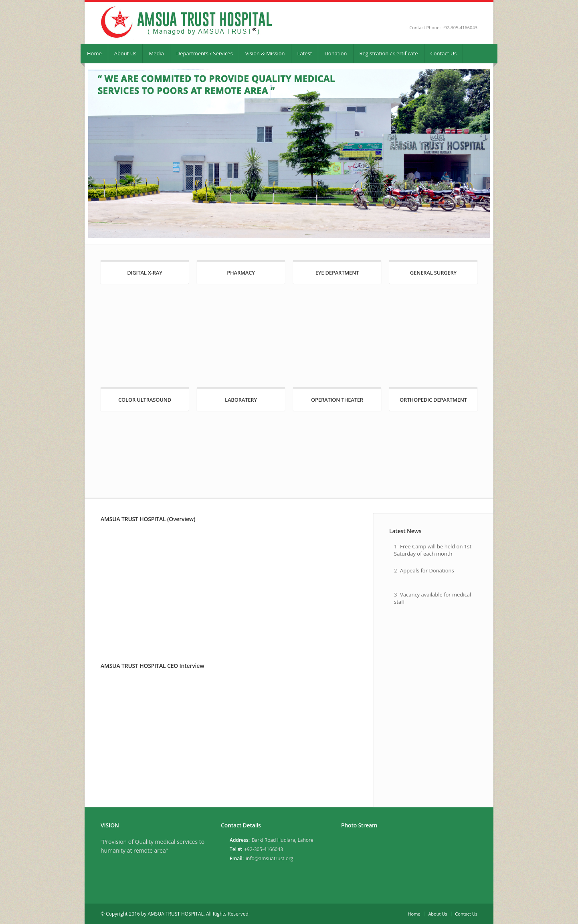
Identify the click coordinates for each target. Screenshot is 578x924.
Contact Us (444, 53)
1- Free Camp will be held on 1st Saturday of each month (433, 550)
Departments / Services (205, 53)
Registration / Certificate (389, 53)
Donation (335, 53)
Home (94, 53)
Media (156, 53)
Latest (305, 53)
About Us (125, 53)
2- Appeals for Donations (424, 570)
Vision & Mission (265, 53)
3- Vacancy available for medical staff (432, 598)
